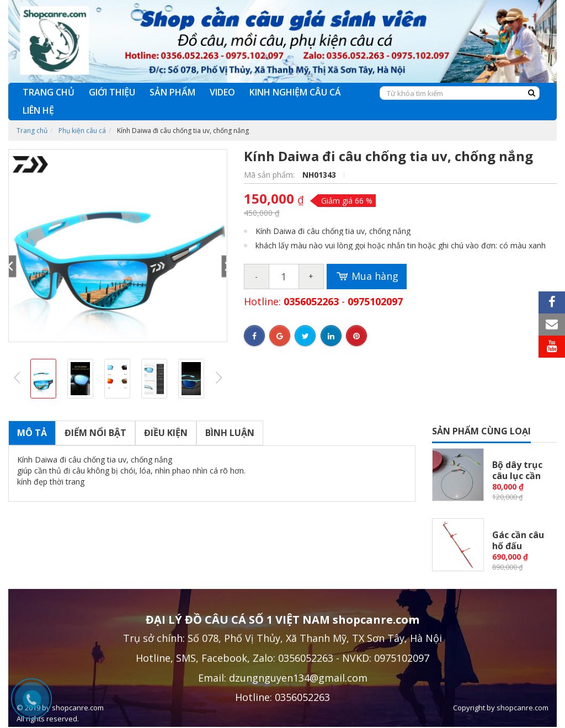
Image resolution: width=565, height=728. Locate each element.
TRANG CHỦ (49, 92)
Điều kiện (166, 433)
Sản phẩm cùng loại (481, 431)
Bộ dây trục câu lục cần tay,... (517, 476)
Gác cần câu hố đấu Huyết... (518, 546)
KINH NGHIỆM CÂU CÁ (295, 92)
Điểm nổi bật (95, 433)
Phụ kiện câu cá (82, 131)
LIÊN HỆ (38, 110)
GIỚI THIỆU (112, 92)
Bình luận (230, 433)
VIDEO (222, 92)
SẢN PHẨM (172, 92)
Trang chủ (32, 131)
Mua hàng (367, 277)
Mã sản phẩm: (270, 175)
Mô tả (32, 433)
